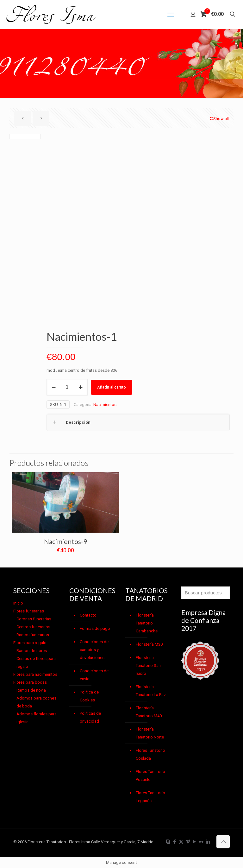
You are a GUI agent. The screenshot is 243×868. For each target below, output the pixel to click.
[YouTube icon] (194, 842)
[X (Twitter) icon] (181, 842)
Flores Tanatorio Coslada (150, 754)
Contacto (88, 615)
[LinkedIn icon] (208, 842)
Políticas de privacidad (90, 717)
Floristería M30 (149, 644)
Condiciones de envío (94, 675)
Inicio (18, 603)
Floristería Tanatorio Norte (150, 733)
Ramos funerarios (33, 635)
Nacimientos (105, 405)
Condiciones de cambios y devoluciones (94, 650)
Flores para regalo (30, 643)
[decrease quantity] (54, 387)
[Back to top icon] (223, 842)
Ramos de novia (31, 690)
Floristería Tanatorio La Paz (151, 691)
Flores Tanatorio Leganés (150, 797)
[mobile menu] (171, 14)
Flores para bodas (30, 682)
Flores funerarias (29, 611)
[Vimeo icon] (188, 842)
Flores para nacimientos (35, 674)
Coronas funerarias (34, 619)
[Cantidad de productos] (67, 387)
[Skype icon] (168, 842)
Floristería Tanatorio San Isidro (148, 665)
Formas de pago (95, 628)
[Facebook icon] (174, 842)
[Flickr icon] (201, 842)
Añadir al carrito (112, 387)
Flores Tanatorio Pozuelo (150, 776)
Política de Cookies (89, 696)
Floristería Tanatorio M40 (149, 712)
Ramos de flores (32, 651)
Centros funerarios (33, 627)
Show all (219, 119)
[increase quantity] (81, 387)
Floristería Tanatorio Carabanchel (147, 623)
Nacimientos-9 (65, 541)
